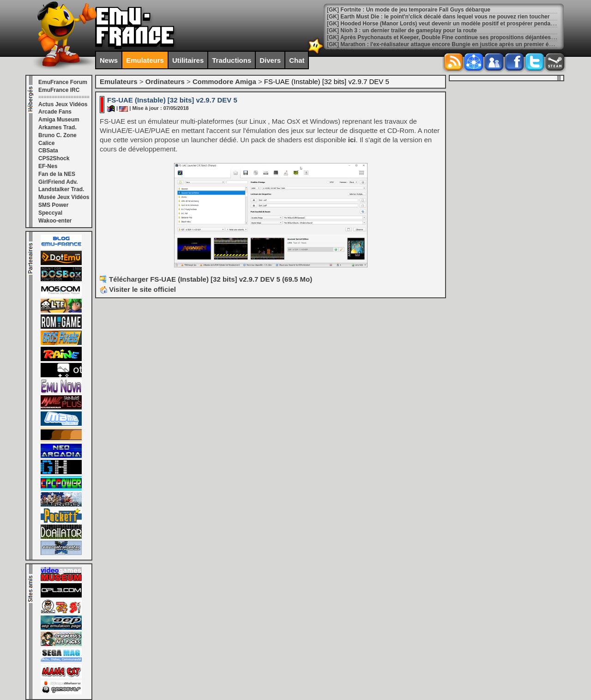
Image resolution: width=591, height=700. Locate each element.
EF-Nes (48, 166)
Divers (270, 60)
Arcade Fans (55, 112)
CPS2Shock (54, 158)
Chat (297, 60)
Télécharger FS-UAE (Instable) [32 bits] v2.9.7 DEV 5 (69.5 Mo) (211, 279)
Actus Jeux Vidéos (63, 104)
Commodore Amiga (224, 81)
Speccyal (50, 213)
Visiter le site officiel (138, 289)
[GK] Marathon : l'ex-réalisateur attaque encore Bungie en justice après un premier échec (444, 44)
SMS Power (53, 205)
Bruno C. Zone (57, 135)
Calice (46, 143)
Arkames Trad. (57, 127)
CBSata (48, 151)
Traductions (232, 60)
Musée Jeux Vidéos (64, 197)
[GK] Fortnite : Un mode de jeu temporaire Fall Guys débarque (409, 10)
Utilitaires (188, 60)
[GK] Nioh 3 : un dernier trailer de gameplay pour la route (402, 30)
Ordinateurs (165, 81)
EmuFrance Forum (63, 82)
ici (352, 140)
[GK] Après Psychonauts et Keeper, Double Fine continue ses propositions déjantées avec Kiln (452, 37)
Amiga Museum (59, 120)
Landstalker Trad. (61, 189)
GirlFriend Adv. (58, 182)
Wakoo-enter (55, 221)
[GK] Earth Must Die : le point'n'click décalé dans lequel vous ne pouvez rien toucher (438, 17)
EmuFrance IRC (59, 90)
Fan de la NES (57, 174)
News (109, 60)
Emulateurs (145, 60)
